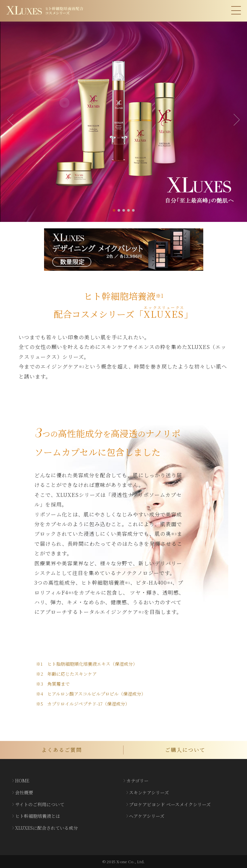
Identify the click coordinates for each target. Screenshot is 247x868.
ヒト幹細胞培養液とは (38, 816)
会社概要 (24, 792)
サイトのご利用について (40, 804)
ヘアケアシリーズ (147, 816)
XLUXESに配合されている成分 (46, 828)
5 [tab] (133, 210)
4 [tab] (128, 210)
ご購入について (185, 750)
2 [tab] (119, 210)
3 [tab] (123, 210)
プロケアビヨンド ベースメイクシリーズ (170, 804)
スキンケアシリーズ (149, 792)
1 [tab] (114, 210)
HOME (22, 781)
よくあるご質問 (62, 750)
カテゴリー (137, 781)
